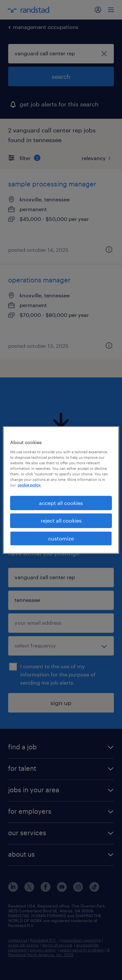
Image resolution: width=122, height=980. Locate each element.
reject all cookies (61, 520)
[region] (61, 490)
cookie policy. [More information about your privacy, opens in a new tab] (29, 485)
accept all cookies (61, 503)
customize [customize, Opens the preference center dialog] (61, 538)
